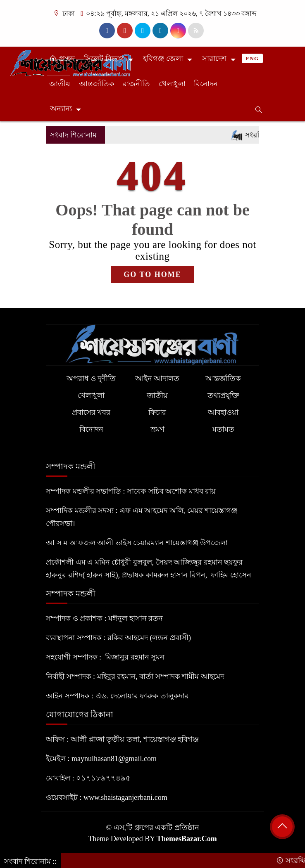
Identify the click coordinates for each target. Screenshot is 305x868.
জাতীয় (60, 84)
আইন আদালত (157, 378)
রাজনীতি (136, 84)
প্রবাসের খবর (91, 412)
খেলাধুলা (172, 84)
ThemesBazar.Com (187, 839)
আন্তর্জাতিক (97, 84)
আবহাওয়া (223, 412)
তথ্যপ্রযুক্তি (223, 395)
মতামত (223, 429)
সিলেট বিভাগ (104, 59)
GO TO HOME (152, 274)
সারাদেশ (214, 59)
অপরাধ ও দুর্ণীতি (91, 378)
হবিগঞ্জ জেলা (163, 59)
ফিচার (157, 412)
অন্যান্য (61, 109)
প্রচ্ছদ (62, 59)
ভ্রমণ (157, 429)
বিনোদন (206, 84)
